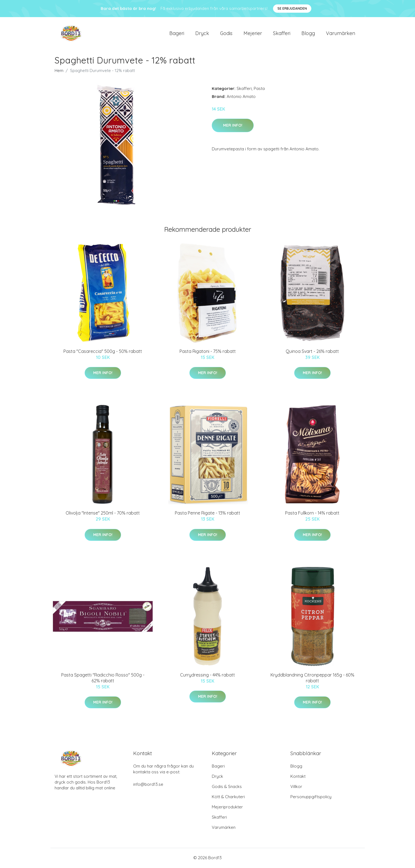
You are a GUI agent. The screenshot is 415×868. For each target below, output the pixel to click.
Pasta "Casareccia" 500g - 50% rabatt (103, 352)
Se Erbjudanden (292, 8)
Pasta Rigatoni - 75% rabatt (208, 352)
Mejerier (253, 34)
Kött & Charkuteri (228, 798)
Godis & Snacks (227, 787)
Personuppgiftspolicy (311, 798)
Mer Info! (233, 126)
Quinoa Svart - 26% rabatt (312, 352)
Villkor (296, 787)
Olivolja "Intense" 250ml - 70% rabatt (103, 514)
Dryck (202, 34)
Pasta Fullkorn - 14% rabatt (312, 514)
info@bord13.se (148, 785)
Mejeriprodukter (227, 808)
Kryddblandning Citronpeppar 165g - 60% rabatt (312, 679)
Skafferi (282, 34)
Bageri (177, 34)
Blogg (308, 34)
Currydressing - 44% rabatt (207, 676)
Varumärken (341, 34)
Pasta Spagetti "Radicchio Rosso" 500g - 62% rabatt (103, 679)
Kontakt (298, 777)
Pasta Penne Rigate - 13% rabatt (207, 514)
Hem (59, 71)
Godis (226, 34)
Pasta (259, 89)
